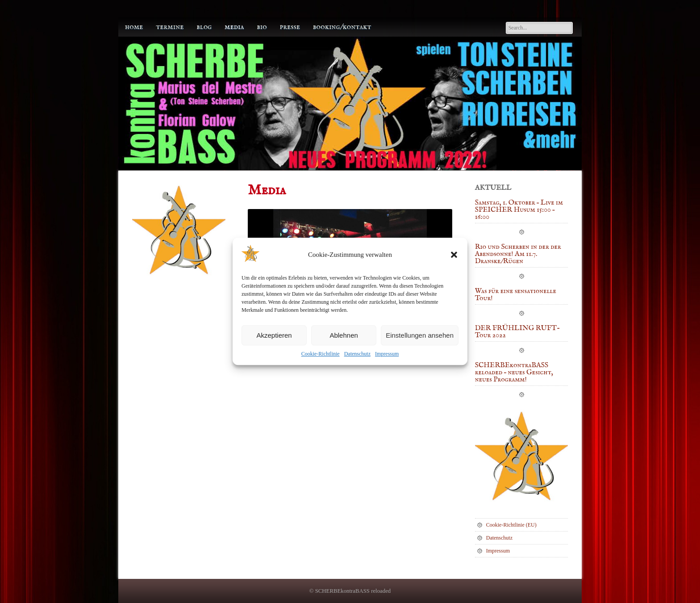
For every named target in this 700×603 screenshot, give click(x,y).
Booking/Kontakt (342, 27)
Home (134, 27)
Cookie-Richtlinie (321, 354)
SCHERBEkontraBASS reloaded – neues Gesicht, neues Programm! (514, 373)
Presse (290, 27)
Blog (204, 27)
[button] (454, 255)
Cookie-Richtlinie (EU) (511, 525)
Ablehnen (344, 335)
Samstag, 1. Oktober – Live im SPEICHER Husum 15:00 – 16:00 (519, 210)
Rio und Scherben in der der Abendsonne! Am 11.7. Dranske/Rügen (518, 255)
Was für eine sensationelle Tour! (516, 295)
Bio (262, 27)
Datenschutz (357, 354)
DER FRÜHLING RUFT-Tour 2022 (518, 332)
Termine (170, 27)
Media (234, 27)
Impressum (387, 354)
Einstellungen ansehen (420, 335)
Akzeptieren (274, 335)
